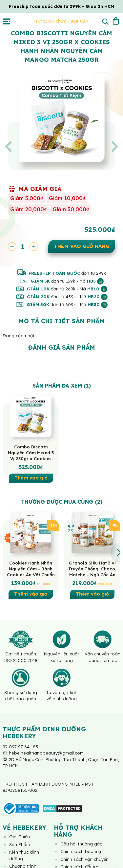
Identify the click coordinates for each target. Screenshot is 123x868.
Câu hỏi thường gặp (82, 844)
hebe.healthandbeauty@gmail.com (43, 753)
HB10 (97, 289)
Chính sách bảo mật (82, 851)
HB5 (95, 281)
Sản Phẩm (20, 844)
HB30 (98, 304)
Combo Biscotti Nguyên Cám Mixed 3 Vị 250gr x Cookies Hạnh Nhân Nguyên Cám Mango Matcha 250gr (31, 453)
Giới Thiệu (20, 837)
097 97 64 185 (20, 747)
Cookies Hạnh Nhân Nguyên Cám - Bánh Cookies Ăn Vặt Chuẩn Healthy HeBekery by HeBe (31, 569)
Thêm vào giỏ (31, 478)
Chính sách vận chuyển (84, 859)
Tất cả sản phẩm (51, 21)
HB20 (98, 297)
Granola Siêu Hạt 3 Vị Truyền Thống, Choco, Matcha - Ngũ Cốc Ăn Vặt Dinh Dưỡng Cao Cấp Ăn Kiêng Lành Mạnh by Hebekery (92, 569)
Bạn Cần (79, 21)
